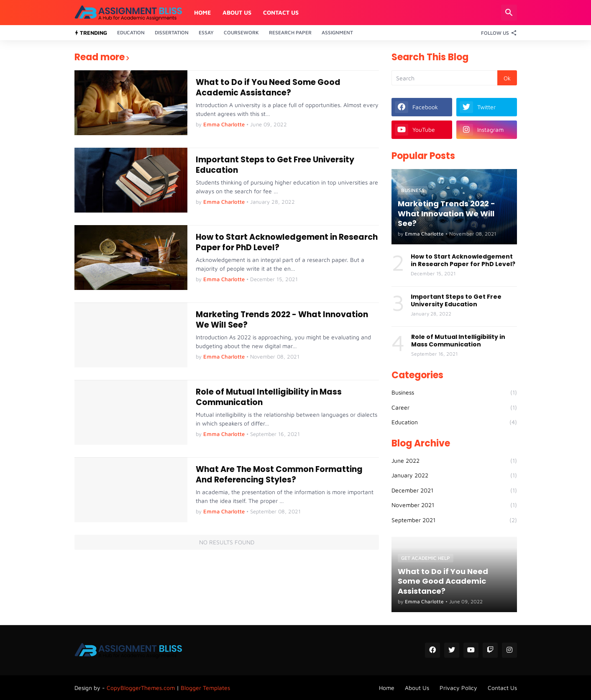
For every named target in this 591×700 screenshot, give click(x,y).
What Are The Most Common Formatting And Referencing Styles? (279, 475)
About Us (237, 12)
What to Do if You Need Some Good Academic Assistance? (268, 88)
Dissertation (172, 32)
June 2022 (454, 461)
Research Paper (290, 32)
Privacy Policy (458, 688)
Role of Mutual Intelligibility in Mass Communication (269, 397)
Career (454, 408)
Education (131, 32)
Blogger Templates (205, 688)
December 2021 (454, 490)
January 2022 (454, 475)
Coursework (241, 32)
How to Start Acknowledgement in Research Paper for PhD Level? (287, 242)
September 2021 (454, 520)
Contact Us (281, 12)
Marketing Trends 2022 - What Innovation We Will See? (282, 320)
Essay (206, 32)
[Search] (509, 13)
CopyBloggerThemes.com (141, 688)
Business (454, 392)
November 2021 (454, 505)
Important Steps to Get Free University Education (275, 165)
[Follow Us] (497, 33)
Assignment (337, 32)
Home (202, 12)
